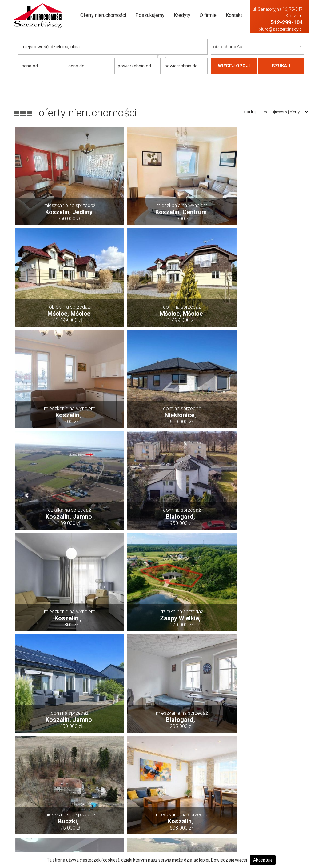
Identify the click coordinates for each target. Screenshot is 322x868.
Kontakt (234, 15)
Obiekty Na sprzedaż (208, 833)
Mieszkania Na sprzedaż (213, 824)
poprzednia (80, 753)
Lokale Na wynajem (266, 816)
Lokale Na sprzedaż (207, 816)
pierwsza (50, 753)
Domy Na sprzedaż (207, 791)
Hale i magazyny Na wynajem (275, 808)
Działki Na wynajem (267, 800)
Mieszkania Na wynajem (271, 824)
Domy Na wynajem (266, 791)
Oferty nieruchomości (103, 15)
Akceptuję (263, 860)
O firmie (208, 15)
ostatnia (274, 753)
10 (224, 753)
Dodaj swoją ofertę (148, 800)
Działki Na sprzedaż (208, 800)
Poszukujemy (150, 15)
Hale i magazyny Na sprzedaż (217, 808)
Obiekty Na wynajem (267, 833)
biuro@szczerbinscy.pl (281, 29)
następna (246, 753)
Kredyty (182, 15)
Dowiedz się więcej (229, 860)
